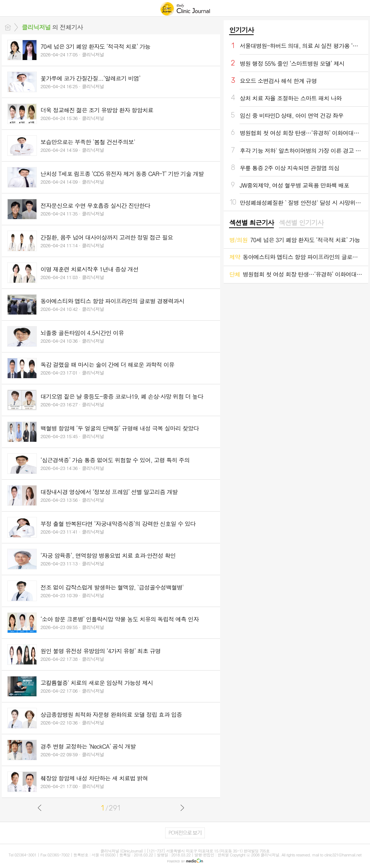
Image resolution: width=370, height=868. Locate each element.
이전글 (40, 808)
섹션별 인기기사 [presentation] (301, 223)
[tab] (251, 223)
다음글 (182, 808)
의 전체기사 (52, 27)
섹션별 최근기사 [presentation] (251, 223)
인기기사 (241, 30)
